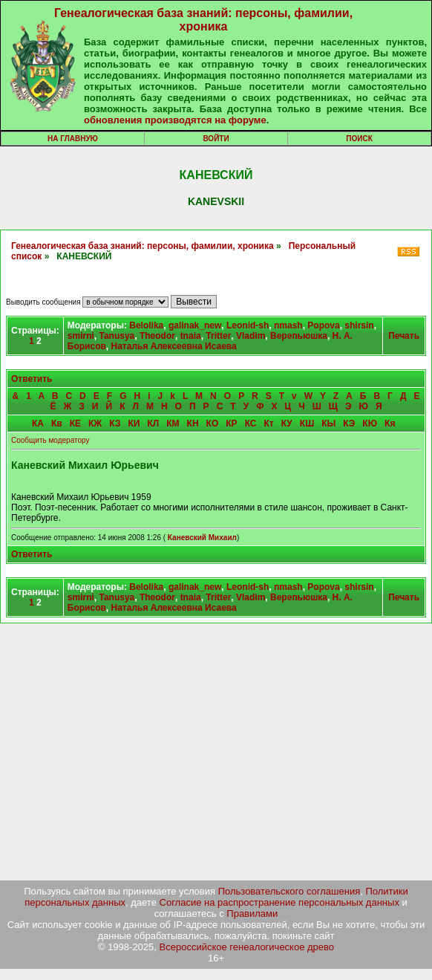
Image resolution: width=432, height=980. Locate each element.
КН (193, 424)
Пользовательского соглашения (289, 891)
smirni (81, 336)
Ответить (32, 379)
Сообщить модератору (50, 440)
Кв (57, 424)
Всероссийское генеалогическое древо (247, 947)
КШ (307, 424)
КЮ (370, 424)
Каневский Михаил (202, 538)
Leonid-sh (248, 325)
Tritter (218, 336)
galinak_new (195, 325)
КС (251, 424)
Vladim (251, 336)
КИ (134, 424)
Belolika (146, 325)
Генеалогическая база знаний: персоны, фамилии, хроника (203, 20)
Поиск (359, 139)
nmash (288, 325)
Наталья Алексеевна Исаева (174, 346)
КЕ (75, 424)
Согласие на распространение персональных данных (279, 902)
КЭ (349, 424)
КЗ (115, 424)
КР (231, 424)
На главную (73, 139)
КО (213, 424)
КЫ (328, 424)
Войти (216, 139)
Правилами (252, 914)
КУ (287, 424)
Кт (268, 424)
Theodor (157, 336)
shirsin (359, 325)
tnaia (191, 336)
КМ (173, 424)
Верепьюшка (299, 336)
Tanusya (117, 336)
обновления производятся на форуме (175, 120)
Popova (323, 325)
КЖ (95, 424)
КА (38, 424)
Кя (390, 424)
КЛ (153, 424)
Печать (404, 336)
